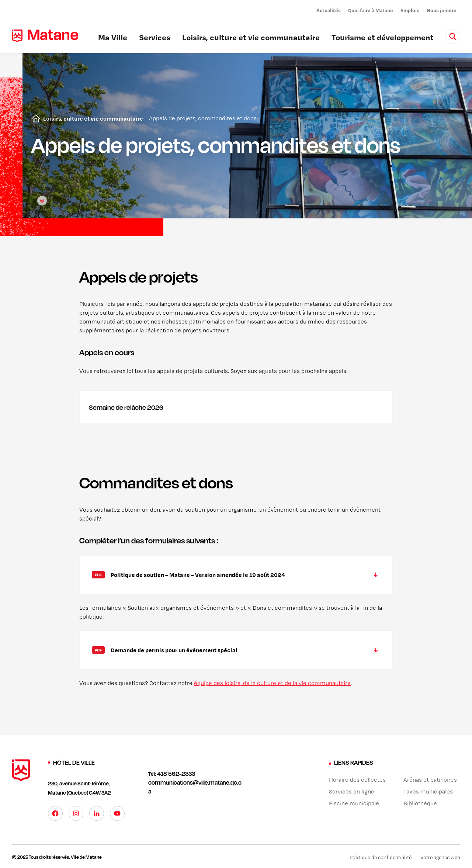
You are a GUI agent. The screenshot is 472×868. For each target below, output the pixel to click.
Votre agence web (440, 857)
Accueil (34, 118)
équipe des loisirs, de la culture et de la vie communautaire (272, 683)
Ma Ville (113, 38)
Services (155, 38)
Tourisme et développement (383, 38)
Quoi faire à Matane (371, 10)
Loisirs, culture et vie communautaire (251, 38)
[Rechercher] (453, 37)
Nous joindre (442, 10)
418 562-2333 (176, 774)
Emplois (410, 10)
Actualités (329, 10)
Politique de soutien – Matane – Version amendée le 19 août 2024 (198, 575)
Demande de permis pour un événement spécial (174, 650)
